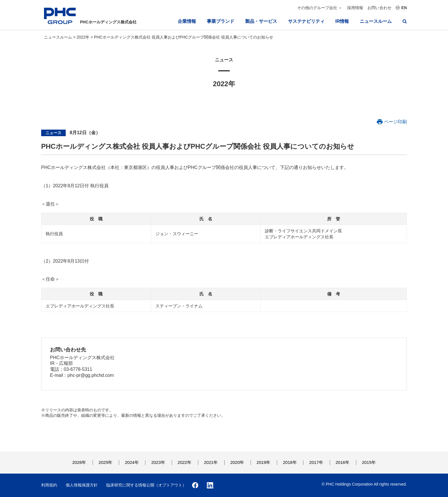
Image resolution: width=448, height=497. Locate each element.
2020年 (237, 462)
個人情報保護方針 (82, 485)
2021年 (211, 462)
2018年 (290, 462)
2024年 (132, 462)
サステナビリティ (306, 21)
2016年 (343, 462)
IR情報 (342, 21)
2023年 (158, 462)
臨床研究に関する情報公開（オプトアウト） (146, 485)
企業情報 (187, 21)
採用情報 (355, 8)
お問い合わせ (379, 8)
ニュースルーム (376, 21)
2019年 (263, 462)
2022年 (84, 37)
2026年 (79, 462)
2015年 (369, 462)
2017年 (316, 462)
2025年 (105, 462)
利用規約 (49, 485)
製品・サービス (261, 21)
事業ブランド (221, 21)
